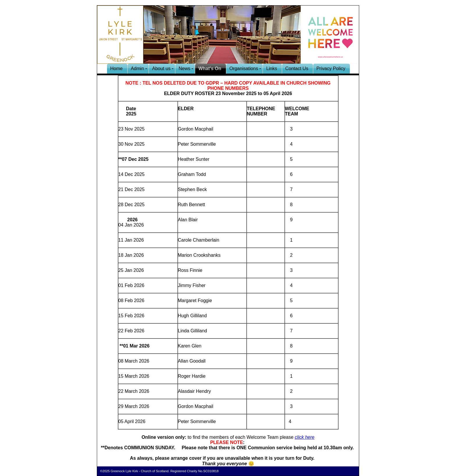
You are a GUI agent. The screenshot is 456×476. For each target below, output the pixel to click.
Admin (137, 68)
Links (271, 68)
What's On (210, 68)
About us (161, 68)
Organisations (244, 68)
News (184, 68)
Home (116, 68)
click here (305, 437)
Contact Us (297, 68)
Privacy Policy (331, 68)
